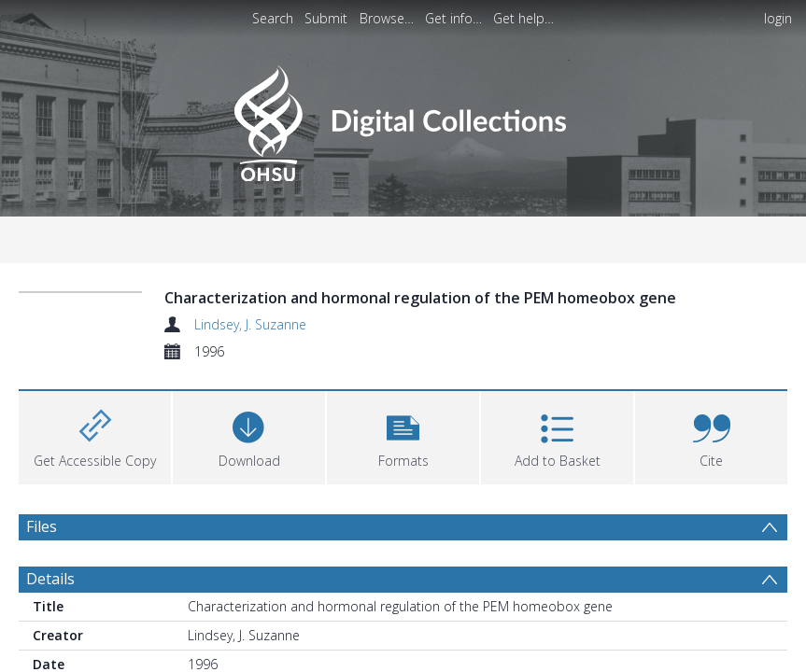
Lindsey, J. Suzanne (250, 324)
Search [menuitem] (273, 18)
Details (50, 579)
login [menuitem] (778, 18)
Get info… (453, 18)
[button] (403, 435)
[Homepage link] (403, 118)
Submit (326, 18)
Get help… (523, 18)
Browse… (387, 18)
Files (42, 526)
